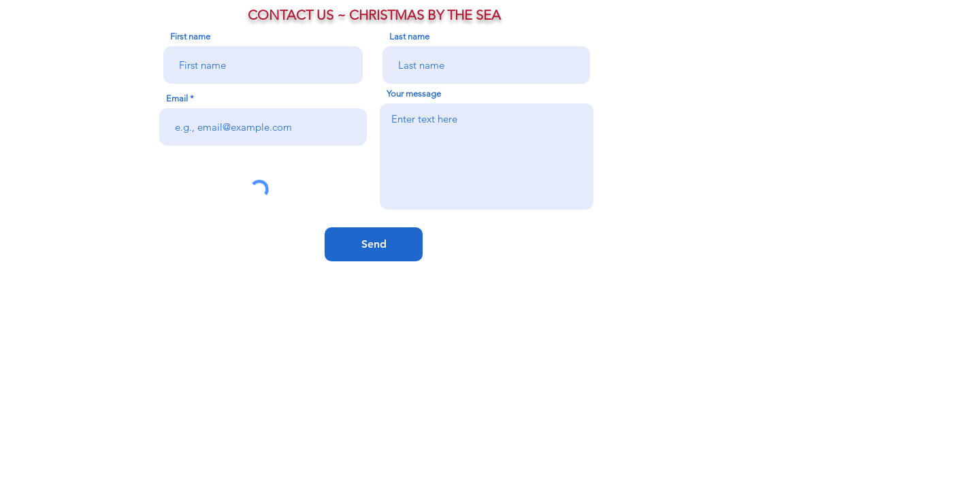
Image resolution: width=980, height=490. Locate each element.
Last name (409, 36)
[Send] (374, 244)
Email (177, 98)
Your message (414, 94)
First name (190, 36)
